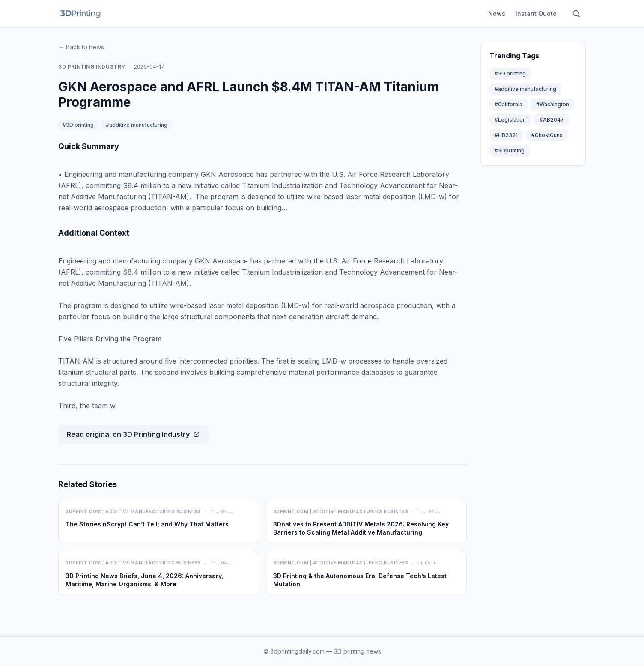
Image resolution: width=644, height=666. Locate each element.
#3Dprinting (510, 151)
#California (508, 104)
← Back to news (81, 47)
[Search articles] (576, 14)
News (497, 13)
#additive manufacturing (137, 125)
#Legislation (510, 120)
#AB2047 (552, 120)
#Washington (553, 104)
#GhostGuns (547, 135)
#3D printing (78, 125)
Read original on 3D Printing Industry (133, 434)
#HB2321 (506, 135)
